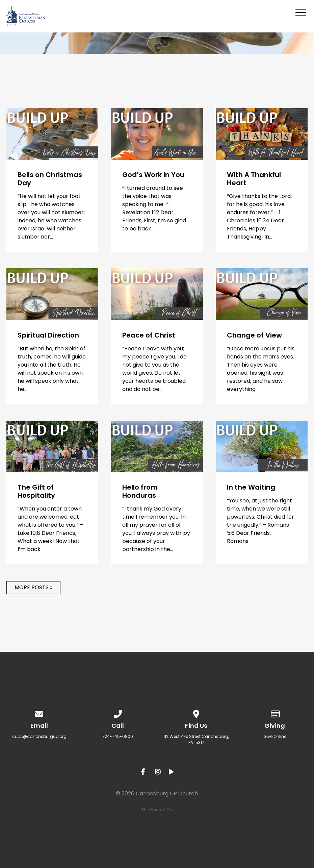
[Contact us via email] (39, 713)
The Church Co (157, 810)
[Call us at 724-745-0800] (118, 713)
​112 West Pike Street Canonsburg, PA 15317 (196, 739)
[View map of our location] (196, 713)
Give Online (275, 736)
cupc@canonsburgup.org (39, 736)
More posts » (33, 587)
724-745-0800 (118, 736)
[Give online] (275, 713)
